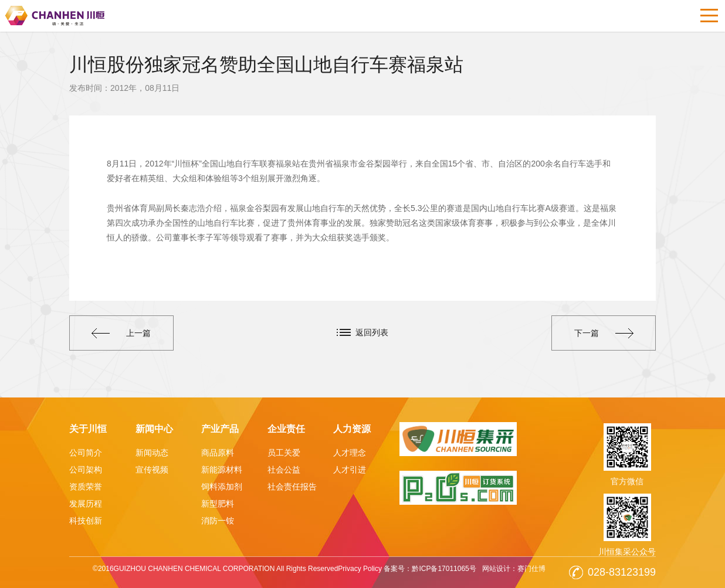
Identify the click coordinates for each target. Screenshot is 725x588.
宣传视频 (152, 470)
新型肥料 (218, 504)
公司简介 (86, 453)
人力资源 (352, 429)
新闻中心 (154, 429)
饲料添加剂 (222, 487)
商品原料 (218, 453)
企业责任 (286, 429)
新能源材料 (222, 470)
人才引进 (350, 470)
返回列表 (372, 332)
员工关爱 (284, 453)
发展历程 (86, 504)
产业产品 (220, 429)
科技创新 (86, 521)
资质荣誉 (86, 487)
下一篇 (604, 333)
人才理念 (350, 453)
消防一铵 (218, 521)
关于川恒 (88, 429)
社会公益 (284, 470)
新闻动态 (152, 453)
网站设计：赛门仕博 (514, 569)
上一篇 (121, 333)
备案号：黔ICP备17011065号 (430, 569)
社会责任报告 (292, 487)
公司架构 (86, 470)
